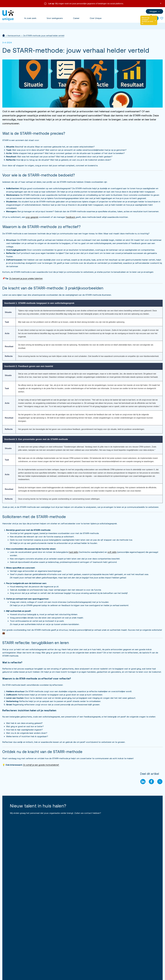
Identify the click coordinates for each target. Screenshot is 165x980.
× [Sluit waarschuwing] (161, 3)
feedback (71, 217)
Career (76, 18)
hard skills (73, 552)
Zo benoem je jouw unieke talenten (26, 278)
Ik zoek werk (30, 18)
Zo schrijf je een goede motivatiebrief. (41, 765)
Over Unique (96, 18)
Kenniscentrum (14, 35)
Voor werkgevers (55, 18)
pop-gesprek (32, 217)
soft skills (112, 552)
